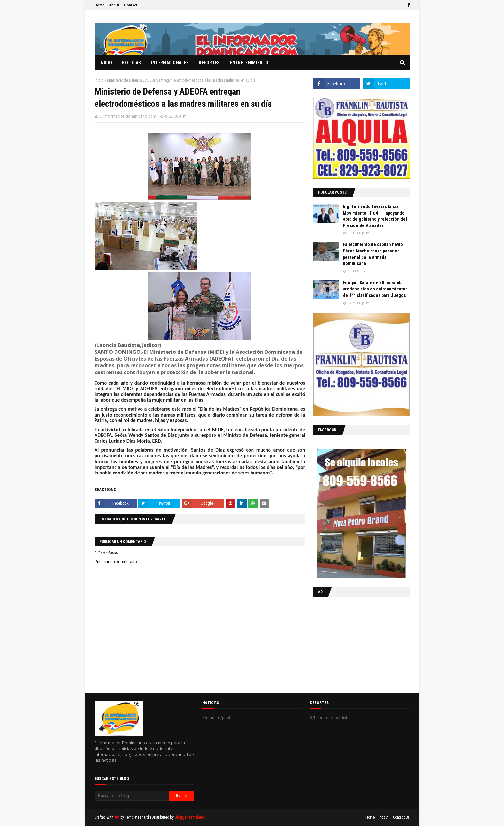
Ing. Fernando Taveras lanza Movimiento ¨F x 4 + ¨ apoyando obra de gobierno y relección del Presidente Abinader (375, 216)
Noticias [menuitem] (131, 63)
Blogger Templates (190, 817)
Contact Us (401, 817)
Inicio (99, 80)
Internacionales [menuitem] (170, 63)
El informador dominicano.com (128, 116)
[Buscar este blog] (132, 796)
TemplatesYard (137, 817)
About (114, 5)
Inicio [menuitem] (106, 63)
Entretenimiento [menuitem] (249, 63)
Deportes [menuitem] (209, 63)
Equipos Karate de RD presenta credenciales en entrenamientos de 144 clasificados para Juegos (375, 289)
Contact (131, 5)
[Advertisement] (353, 643)
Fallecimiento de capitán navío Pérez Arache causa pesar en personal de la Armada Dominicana (373, 254)
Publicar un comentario (116, 562)
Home (99, 5)
